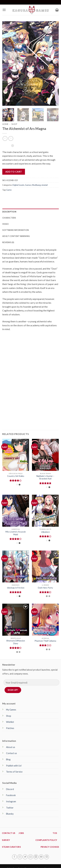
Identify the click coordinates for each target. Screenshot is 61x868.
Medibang (36, 185)
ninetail (44, 185)
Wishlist (10, 722)
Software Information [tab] (16, 230)
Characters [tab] (9, 218)
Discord (10, 789)
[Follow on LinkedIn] (36, 857)
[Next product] (5, 138)
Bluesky (10, 814)
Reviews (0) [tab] (8, 242)
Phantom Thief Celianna (45, 641)
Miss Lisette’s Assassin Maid (16, 533)
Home (5, 124)
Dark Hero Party (45, 588)
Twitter (10, 808)
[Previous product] (11, 138)
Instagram (11, 801)
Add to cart (14, 172)
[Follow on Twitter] (25, 857)
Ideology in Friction (16, 588)
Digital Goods (18, 185)
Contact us (11, 753)
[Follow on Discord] (47, 857)
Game (9, 190)
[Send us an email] (30, 857)
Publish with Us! (14, 766)
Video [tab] (5, 224)
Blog (8, 759)
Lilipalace (45, 532)
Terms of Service (14, 772)
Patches (10, 728)
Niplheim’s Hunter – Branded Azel (45, 477)
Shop (14, 124)
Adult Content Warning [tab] (16, 236)
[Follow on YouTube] (41, 857)
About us (11, 747)
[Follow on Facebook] (14, 857)
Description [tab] (9, 212)
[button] (4, 10)
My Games (11, 710)
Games (28, 185)
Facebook (11, 795)
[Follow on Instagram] (20, 857)
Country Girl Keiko (16, 476)
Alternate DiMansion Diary (16, 642)
